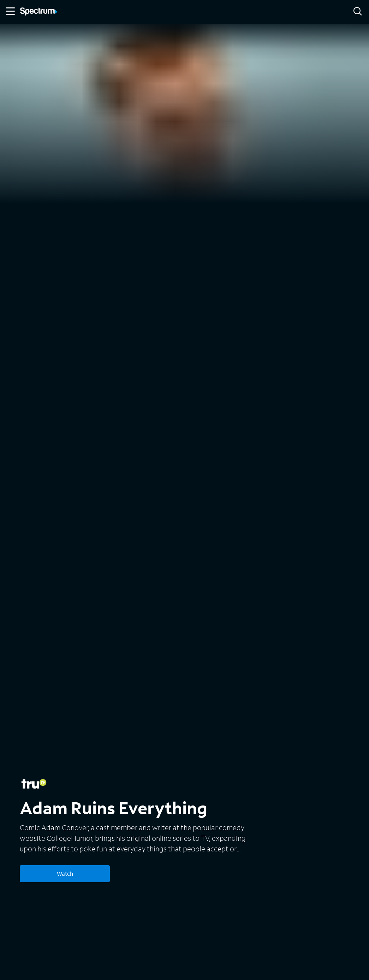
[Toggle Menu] (10, 11)
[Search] (358, 12)
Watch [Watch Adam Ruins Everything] (65, 873)
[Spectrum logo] (39, 12)
